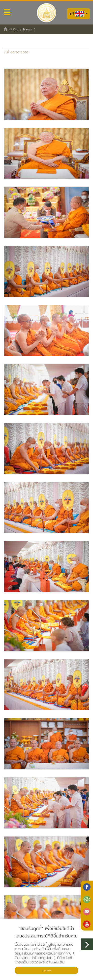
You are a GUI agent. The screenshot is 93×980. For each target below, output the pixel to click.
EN (78, 14)
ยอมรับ (47, 970)
